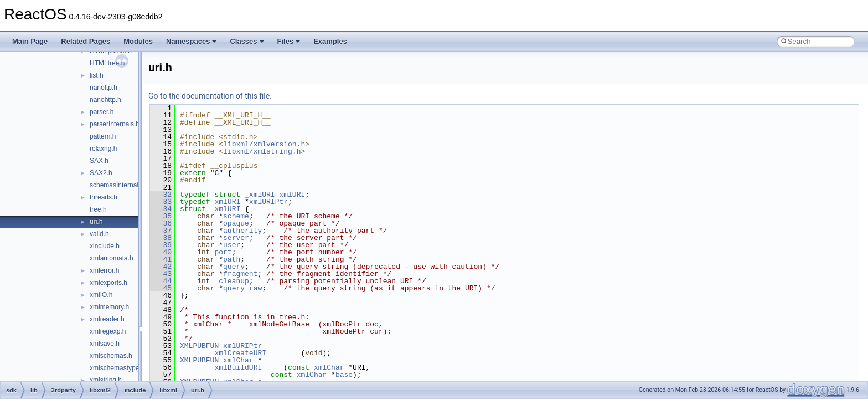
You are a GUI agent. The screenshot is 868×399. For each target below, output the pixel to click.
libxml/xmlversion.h (264, 144)
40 (161, 252)
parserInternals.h (115, 124)
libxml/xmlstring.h (262, 151)
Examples (330, 41)
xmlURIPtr (268, 202)
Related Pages (86, 41)
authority (242, 231)
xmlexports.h (108, 283)
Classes (247, 41)
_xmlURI (260, 195)
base (344, 375)
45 (161, 288)
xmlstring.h (106, 380)
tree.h (98, 209)
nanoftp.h (104, 88)
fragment (240, 274)
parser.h (102, 112)
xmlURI (292, 195)
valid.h (99, 234)
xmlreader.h (107, 319)
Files (289, 41)
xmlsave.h (105, 344)
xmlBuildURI (238, 367)
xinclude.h (105, 246)
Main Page (30, 41)
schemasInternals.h (118, 185)
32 (161, 195)
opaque (236, 223)
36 (161, 223)
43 (161, 274)
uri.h (96, 222)
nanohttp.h (105, 100)
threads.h (104, 197)
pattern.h (103, 136)
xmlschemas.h (111, 356)
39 (161, 245)
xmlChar (238, 360)
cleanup (234, 281)
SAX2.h (101, 173)
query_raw (242, 288)
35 (161, 216)
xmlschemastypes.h (119, 368)
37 (161, 231)
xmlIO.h (101, 295)
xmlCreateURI (240, 353)
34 (161, 209)
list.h (97, 75)
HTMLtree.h (107, 63)
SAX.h (99, 161)
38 (161, 238)
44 (161, 281)
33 (161, 202)
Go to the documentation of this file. (210, 96)
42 (161, 267)
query (234, 267)
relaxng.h (103, 149)
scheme (236, 216)
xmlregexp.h (108, 331)
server (236, 238)
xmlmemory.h (109, 307)
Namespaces (192, 41)
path (232, 259)
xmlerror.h (104, 270)
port (223, 252)
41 (161, 259)
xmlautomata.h (112, 258)
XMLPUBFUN (199, 346)
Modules (138, 41)
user (232, 245)
